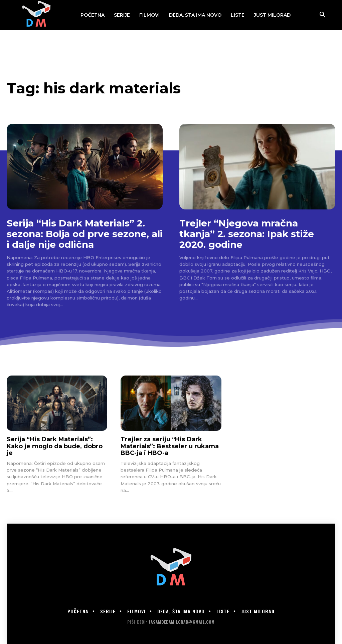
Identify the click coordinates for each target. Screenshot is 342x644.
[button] (323, 15)
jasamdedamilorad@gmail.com (182, 622)
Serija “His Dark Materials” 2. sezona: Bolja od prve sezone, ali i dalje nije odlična (85, 234)
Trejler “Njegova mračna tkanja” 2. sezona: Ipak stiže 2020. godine (247, 234)
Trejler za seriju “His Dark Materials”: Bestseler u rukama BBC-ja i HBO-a (170, 446)
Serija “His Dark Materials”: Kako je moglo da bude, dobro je (55, 446)
